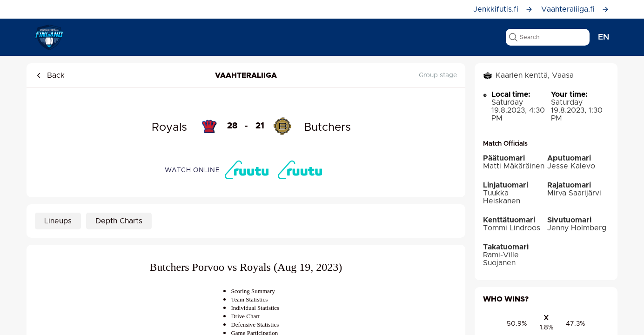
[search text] (548, 37)
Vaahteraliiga (246, 75)
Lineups (58, 221)
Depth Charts (119, 221)
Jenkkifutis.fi (503, 9)
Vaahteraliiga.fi (575, 9)
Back (50, 75)
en (604, 37)
